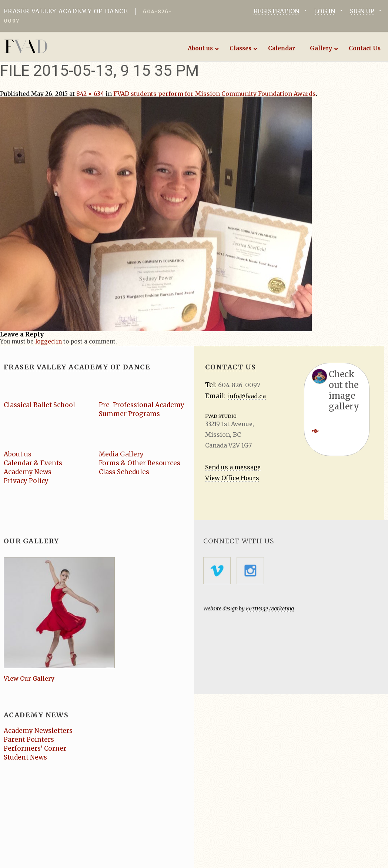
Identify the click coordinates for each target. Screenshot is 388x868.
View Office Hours (232, 478)
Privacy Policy (26, 481)
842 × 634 (90, 94)
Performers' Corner (35, 748)
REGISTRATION (276, 11)
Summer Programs (129, 414)
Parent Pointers (29, 740)
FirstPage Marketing (270, 609)
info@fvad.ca (246, 396)
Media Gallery (121, 454)
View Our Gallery (29, 678)
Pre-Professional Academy (142, 405)
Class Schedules (124, 472)
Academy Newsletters (38, 731)
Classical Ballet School (39, 405)
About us (18, 454)
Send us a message (233, 467)
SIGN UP (362, 11)
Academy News (28, 472)
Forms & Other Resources (140, 463)
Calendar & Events (33, 463)
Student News (25, 757)
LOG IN (325, 11)
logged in (48, 341)
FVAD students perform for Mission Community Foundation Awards (215, 94)
